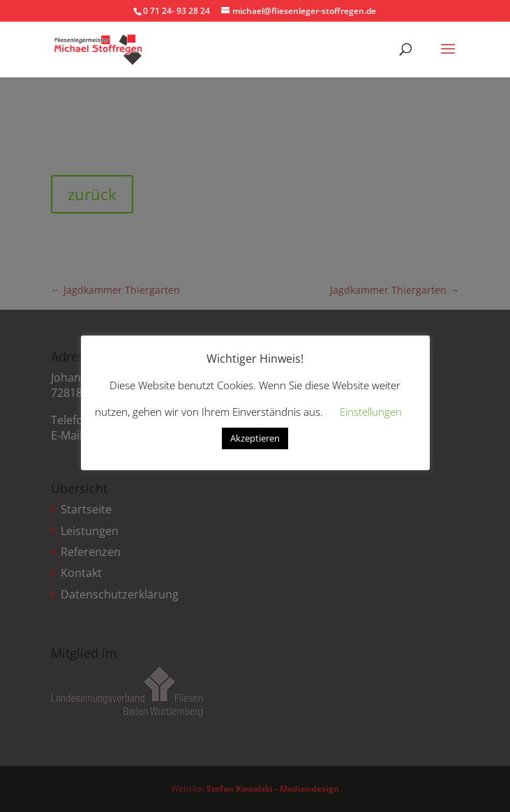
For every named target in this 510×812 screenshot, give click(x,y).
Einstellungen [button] (371, 412)
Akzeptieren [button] (255, 438)
